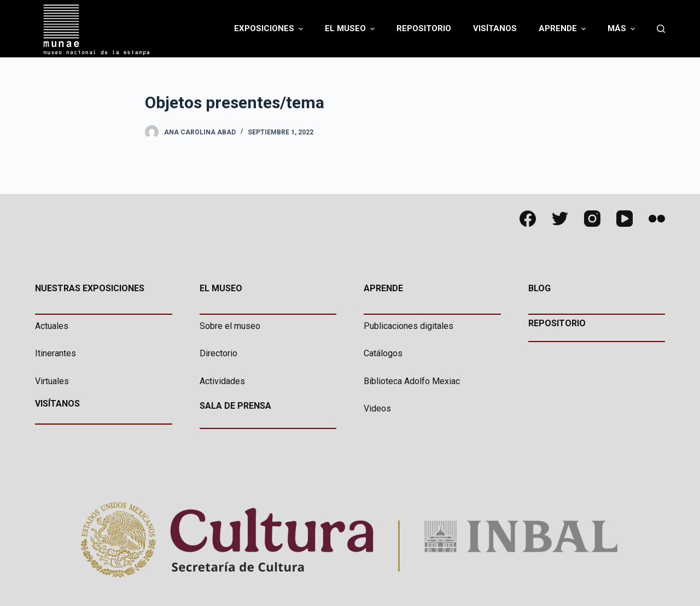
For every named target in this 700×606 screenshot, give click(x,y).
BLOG (539, 288)
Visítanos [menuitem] (495, 28)
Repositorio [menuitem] (424, 28)
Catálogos (383, 353)
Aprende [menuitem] (564, 29)
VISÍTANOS (57, 404)
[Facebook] (528, 219)
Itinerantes (56, 353)
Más (623, 29)
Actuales (52, 326)
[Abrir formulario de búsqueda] (661, 29)
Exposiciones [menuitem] (270, 29)
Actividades (222, 381)
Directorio (218, 353)
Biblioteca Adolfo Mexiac (412, 381)
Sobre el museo (230, 326)
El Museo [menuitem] (351, 29)
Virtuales (52, 381)
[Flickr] (657, 219)
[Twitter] (560, 219)
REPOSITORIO (557, 323)
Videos (377, 408)
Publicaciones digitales (409, 326)
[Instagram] (592, 219)
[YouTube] (625, 219)
